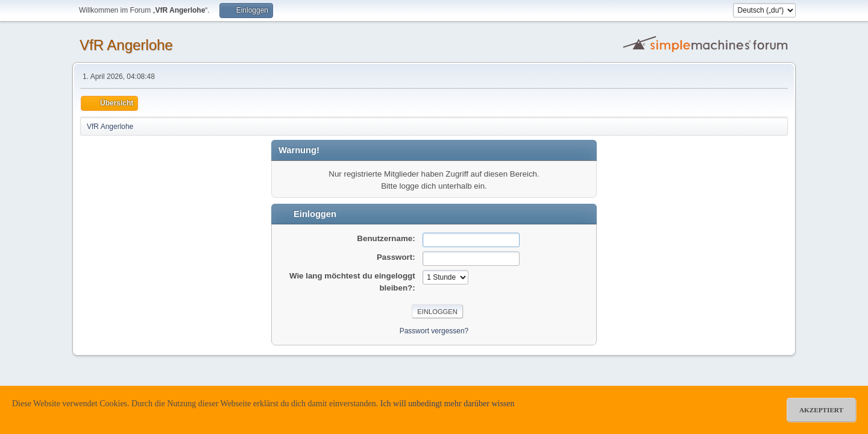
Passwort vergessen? (434, 331)
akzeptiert (821, 410)
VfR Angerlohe (126, 45)
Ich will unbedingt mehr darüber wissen (448, 404)
